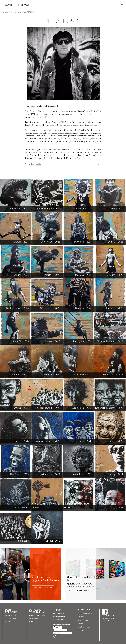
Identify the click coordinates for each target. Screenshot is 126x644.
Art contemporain (16, 12)
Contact (81, 630)
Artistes (81, 617)
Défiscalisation (84, 620)
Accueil (6, 12)
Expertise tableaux (85, 613)
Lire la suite (33, 164)
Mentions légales (85, 627)
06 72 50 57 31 (59, 613)
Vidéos (80, 623)
